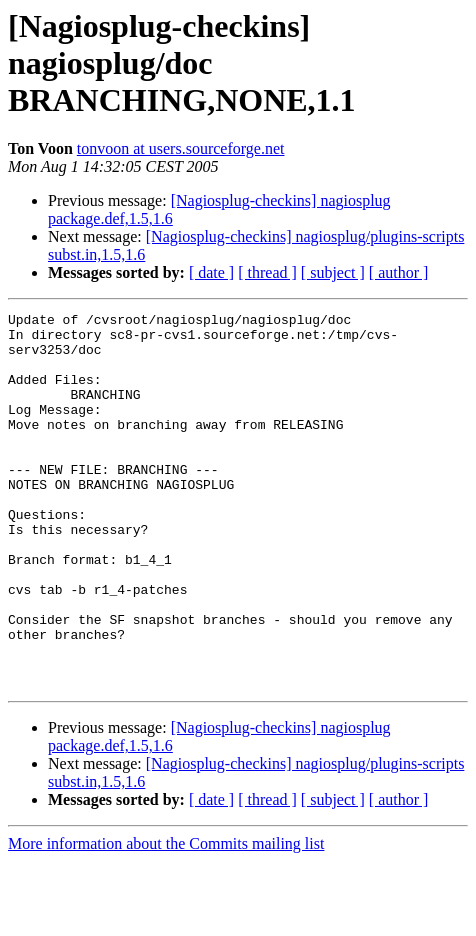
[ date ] (211, 272)
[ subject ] (333, 272)
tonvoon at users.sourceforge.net (181, 148)
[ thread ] (267, 272)
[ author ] (399, 272)
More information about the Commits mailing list (166, 918)
